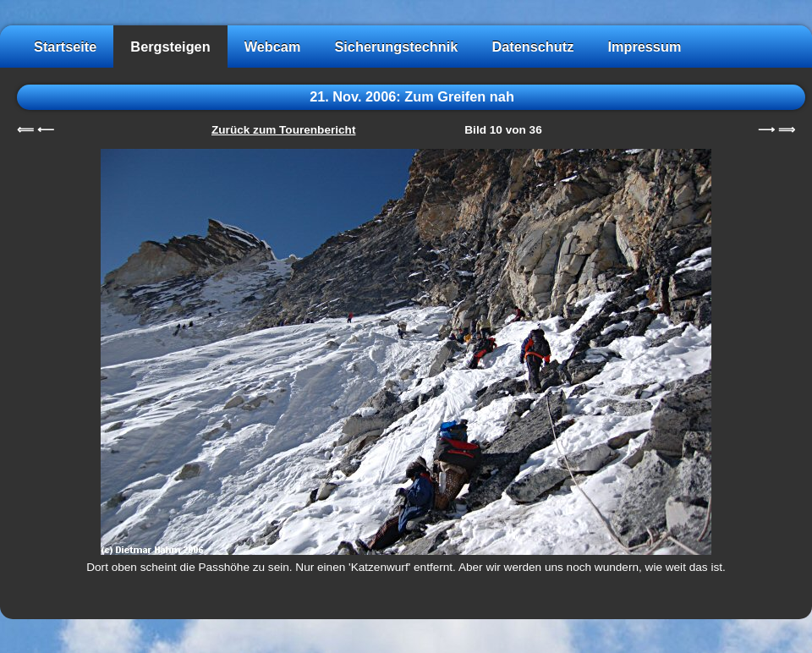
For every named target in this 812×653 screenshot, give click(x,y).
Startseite (65, 47)
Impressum (644, 47)
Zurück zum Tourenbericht (283, 130)
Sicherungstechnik (396, 47)
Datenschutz (532, 47)
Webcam (273, 47)
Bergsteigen (170, 47)
